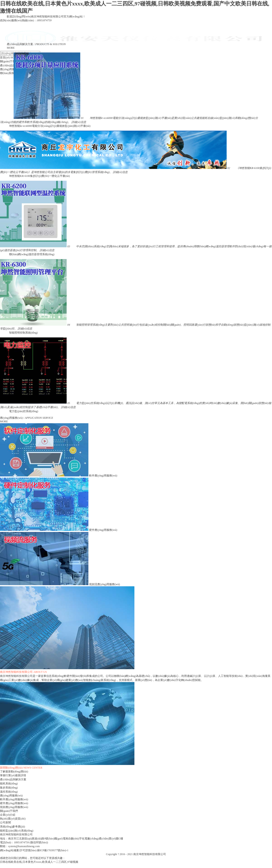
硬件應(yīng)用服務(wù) (14, 803)
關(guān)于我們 (9, 811)
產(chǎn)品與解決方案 (13, 779)
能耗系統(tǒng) (9, 784)
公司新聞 (5, 822)
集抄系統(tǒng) (9, 788)
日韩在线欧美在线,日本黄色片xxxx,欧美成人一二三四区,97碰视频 (39, 862)
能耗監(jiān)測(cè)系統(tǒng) (17, 831)
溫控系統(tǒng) (9, 792)
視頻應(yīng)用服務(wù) (14, 807)
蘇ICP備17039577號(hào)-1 (53, 850)
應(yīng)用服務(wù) (11, 796)
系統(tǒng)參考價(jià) (12, 827)
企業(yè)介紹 (8, 815)
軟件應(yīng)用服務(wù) (14, 799)
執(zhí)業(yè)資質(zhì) (13, 819)
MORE (11, 48)
